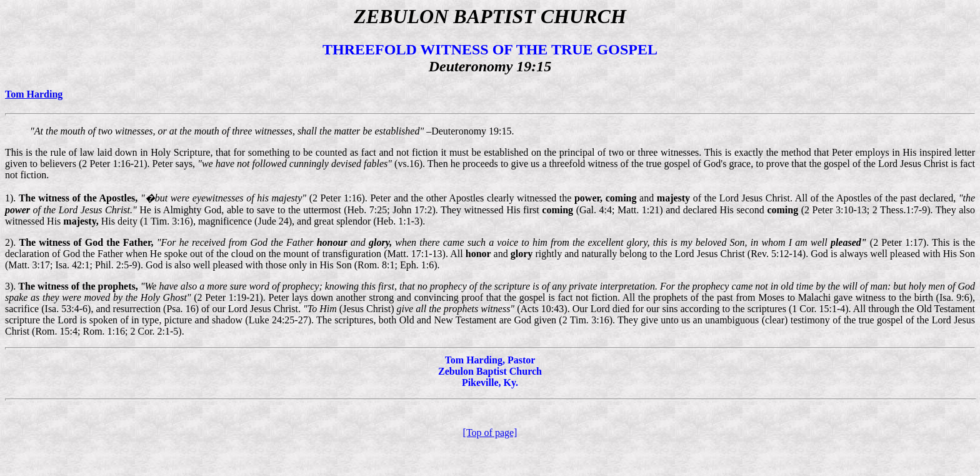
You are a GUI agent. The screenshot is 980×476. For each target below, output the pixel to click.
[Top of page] (490, 433)
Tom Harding (34, 94)
